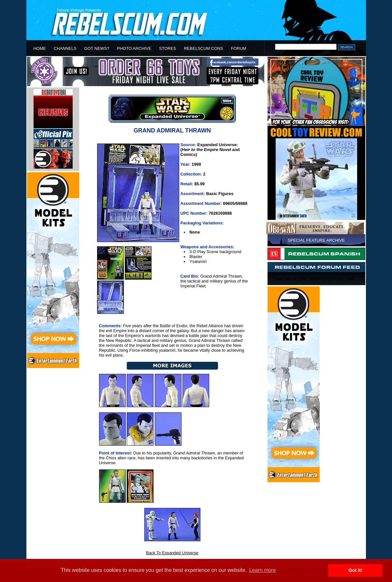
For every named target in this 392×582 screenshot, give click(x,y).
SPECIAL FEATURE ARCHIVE (316, 240)
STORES (167, 48)
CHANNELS (65, 48)
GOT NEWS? (97, 48)
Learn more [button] (263, 570)
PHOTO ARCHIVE (134, 48)
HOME (40, 48)
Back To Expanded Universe (172, 553)
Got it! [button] (356, 570)
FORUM (239, 48)
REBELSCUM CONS (204, 48)
